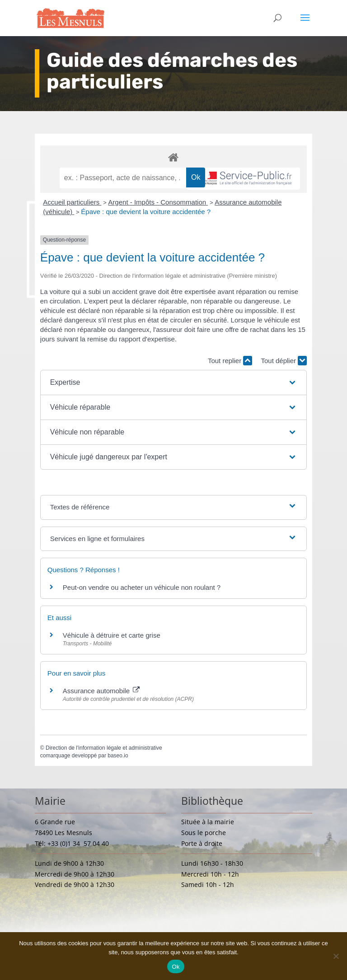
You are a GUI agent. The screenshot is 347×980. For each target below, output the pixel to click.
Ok (176, 967)
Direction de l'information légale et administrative (104, 748)
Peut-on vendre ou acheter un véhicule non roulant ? (142, 587)
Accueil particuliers (72, 202)
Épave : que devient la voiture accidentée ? (146, 212)
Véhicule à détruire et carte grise (112, 635)
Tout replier (230, 361)
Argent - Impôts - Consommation (158, 202)
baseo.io (118, 756)
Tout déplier (284, 361)
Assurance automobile (101, 691)
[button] (174, 383)
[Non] (336, 956)
